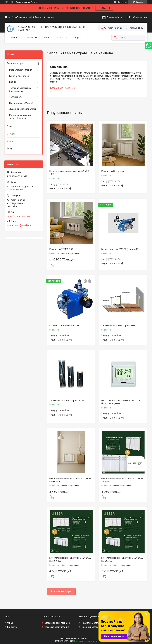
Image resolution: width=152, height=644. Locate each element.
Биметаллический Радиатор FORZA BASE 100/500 (122, 480)
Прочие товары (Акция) (21, 103)
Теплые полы (16, 97)
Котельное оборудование (57, 623)
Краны (13, 82)
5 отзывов (122, 2)
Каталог (30, 38)
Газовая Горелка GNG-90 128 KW (65, 325)
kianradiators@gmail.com (19, 225)
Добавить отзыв (139, 17)
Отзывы (11, 134)
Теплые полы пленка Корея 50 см (118, 325)
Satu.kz (89, 638)
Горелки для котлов (19, 76)
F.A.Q (9, 148)
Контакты (62, 38)
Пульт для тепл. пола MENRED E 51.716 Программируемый (121, 402)
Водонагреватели (91, 627)
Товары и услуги (15, 63)
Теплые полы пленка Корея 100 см (67, 401)
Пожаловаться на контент (86, 641)
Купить (52, 264)
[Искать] (115, 38)
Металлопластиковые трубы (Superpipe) (20, 117)
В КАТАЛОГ (104, 8)
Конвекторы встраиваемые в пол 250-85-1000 (70, 173)
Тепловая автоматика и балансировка (21, 90)
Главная (14, 38)
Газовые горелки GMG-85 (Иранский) (120, 249)
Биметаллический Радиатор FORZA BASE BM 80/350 (122, 559)
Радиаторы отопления (21, 70)
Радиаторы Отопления (113, 171)
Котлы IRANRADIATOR (63, 88)
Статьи (11, 141)
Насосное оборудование (57, 627)
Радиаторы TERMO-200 (61, 249)
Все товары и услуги (61, 591)
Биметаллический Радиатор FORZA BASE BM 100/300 (70, 559)
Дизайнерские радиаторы (22, 109)
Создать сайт (22, 2)
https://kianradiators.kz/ (18, 216)
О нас (47, 38)
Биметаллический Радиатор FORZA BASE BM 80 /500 (70, 480)
